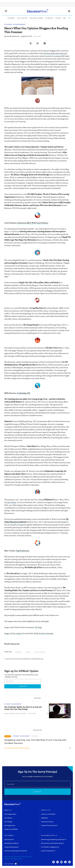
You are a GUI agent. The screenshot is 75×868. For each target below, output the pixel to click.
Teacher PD (19, 652)
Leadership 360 (23, 393)
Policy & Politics (22, 18)
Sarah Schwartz (10, 713)
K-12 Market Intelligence (50, 847)
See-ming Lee (18, 633)
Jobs (64, 18)
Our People (8, 822)
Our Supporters (10, 825)
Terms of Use (8, 859)
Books (28, 652)
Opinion (58, 18)
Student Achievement (15, 24)
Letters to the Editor (48, 814)
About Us (8, 810)
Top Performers (23, 551)
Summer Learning (40, 652)
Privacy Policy (18, 859)
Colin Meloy (11, 502)
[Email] (37, 784)
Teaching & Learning (36, 18)
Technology (49, 18)
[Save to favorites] (38, 43)
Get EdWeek (9, 835)
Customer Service (47, 822)
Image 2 (7, 633)
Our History (8, 818)
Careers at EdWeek (11, 829)
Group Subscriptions (11, 847)
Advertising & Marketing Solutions (53, 839)
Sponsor (35, 736)
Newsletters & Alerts (11, 843)
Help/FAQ (44, 818)
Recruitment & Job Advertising (52, 843)
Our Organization (10, 814)
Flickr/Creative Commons (44, 633)
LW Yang (38, 627)
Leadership (11, 18)
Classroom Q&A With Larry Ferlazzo (33, 223)
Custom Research (48, 851)
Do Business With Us (49, 835)
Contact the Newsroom (49, 825)
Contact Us (46, 810)
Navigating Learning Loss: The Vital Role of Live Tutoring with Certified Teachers (35, 742)
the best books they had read (55, 53)
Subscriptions (9, 839)
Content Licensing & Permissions (16, 851)
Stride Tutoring (24, 748)
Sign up (37, 792)
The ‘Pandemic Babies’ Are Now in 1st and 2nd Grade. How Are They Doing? (23, 708)
